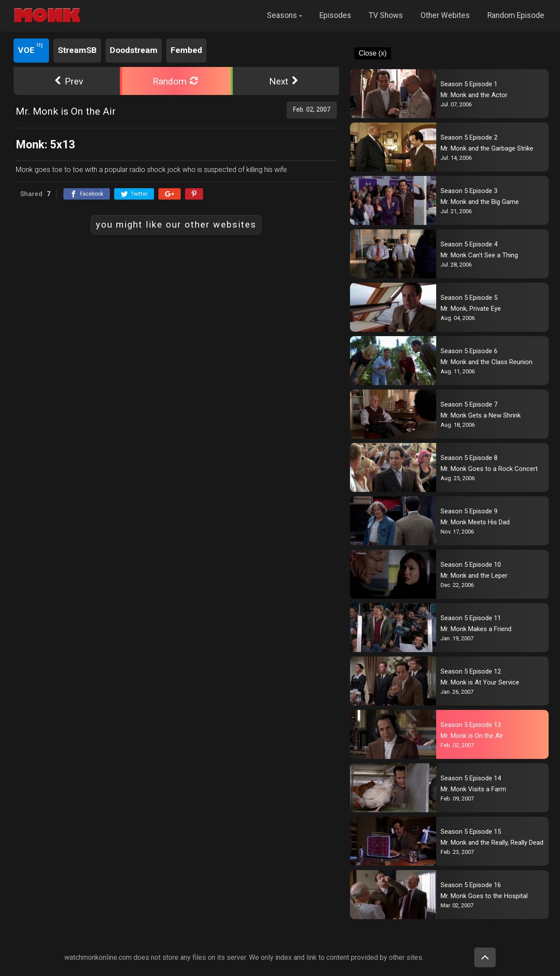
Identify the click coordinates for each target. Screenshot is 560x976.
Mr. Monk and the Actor (474, 95)
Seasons (282, 15)
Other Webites (445, 15)
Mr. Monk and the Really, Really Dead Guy (490, 843)
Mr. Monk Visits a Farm (473, 789)
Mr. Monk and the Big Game (480, 202)
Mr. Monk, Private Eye (471, 309)
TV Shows (386, 15)
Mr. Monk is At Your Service (480, 682)
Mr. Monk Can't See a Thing (479, 255)
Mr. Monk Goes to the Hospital (484, 896)
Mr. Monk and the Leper (474, 576)
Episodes (335, 15)
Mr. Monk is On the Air (472, 736)
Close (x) (373, 53)
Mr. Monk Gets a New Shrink (481, 415)
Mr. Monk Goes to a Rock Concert (489, 469)
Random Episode (516, 15)
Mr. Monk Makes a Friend (476, 629)
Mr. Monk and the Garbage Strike (487, 148)
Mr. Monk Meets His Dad (475, 522)
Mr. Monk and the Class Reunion (486, 362)
